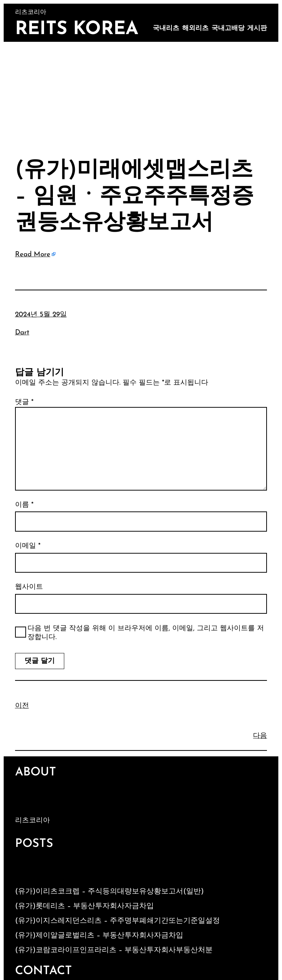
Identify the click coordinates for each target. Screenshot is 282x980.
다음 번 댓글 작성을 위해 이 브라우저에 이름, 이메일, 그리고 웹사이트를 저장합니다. (146, 633)
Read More (33, 255)
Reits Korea (77, 30)
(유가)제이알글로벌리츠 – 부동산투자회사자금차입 (99, 936)
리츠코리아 (32, 821)
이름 (24, 505)
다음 (260, 736)
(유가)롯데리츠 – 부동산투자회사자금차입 (84, 906)
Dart (22, 333)
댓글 (24, 402)
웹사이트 (29, 587)
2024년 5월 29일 (41, 315)
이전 (22, 706)
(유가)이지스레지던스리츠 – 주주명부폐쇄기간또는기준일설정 (117, 921)
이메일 (28, 546)
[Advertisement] (141, 97)
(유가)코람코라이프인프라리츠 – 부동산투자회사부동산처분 (114, 950)
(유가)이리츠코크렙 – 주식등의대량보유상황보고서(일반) (109, 892)
